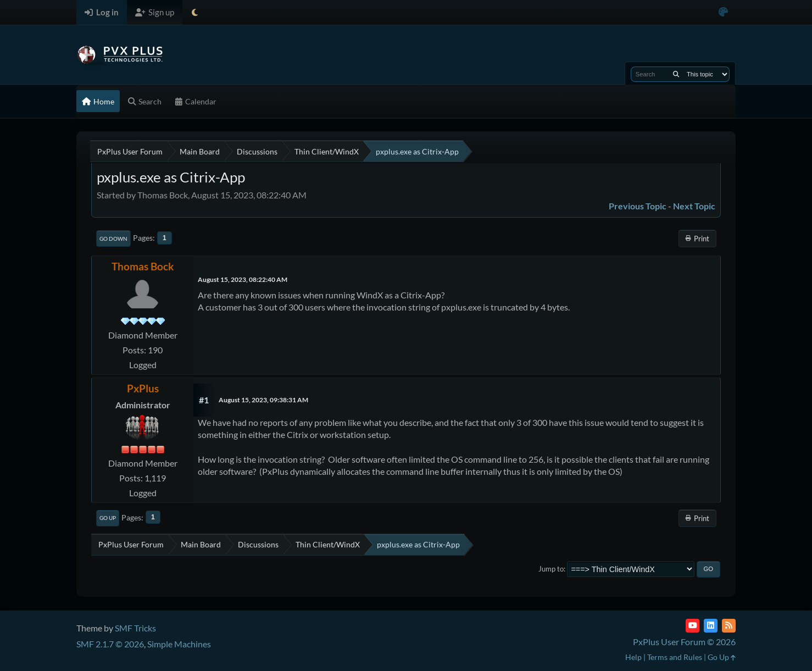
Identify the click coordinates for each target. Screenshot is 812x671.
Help (633, 657)
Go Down (113, 239)
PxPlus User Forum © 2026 (684, 642)
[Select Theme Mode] (195, 12)
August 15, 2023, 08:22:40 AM (243, 279)
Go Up (108, 518)
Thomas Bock (143, 266)
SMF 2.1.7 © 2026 (110, 644)
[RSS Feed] (729, 626)
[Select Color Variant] (723, 12)
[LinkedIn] (711, 626)
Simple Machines (179, 644)
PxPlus (143, 388)
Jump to (551, 569)
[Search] (676, 74)
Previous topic (638, 206)
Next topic (694, 206)
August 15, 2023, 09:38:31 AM (263, 400)
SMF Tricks (135, 628)
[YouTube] (693, 626)
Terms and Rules (675, 657)
